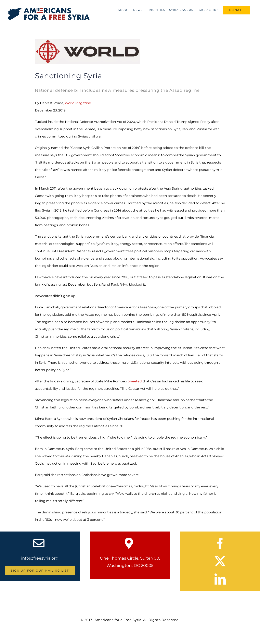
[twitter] (220, 561)
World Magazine (78, 103)
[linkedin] (220, 579)
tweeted (135, 381)
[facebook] (220, 544)
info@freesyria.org (40, 558)
